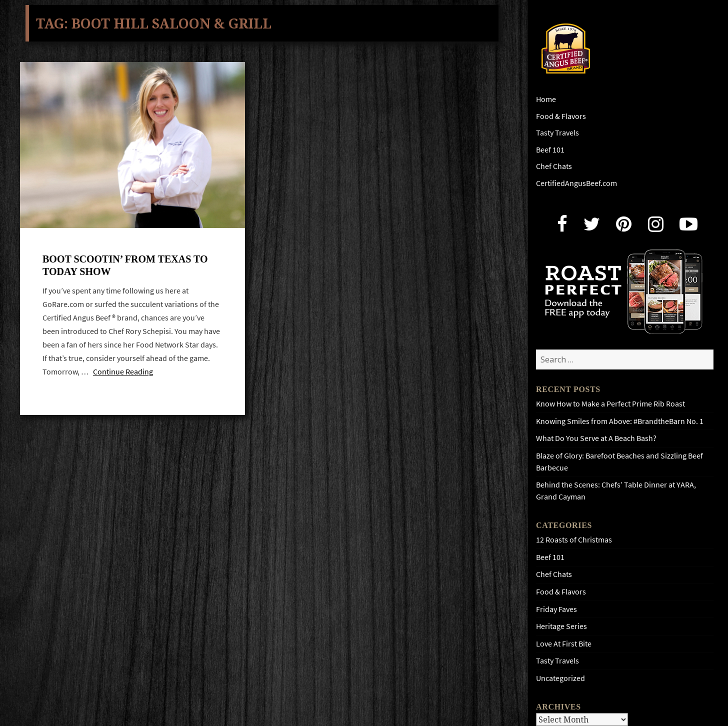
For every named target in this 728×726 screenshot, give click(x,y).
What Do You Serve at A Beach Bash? (596, 438)
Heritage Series (561, 626)
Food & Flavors (561, 116)
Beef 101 (550, 150)
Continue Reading (123, 372)
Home (546, 99)
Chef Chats (554, 166)
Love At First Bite (564, 644)
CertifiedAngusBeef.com (576, 183)
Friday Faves (556, 609)
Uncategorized (560, 678)
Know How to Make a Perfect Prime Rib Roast (610, 404)
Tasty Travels (557, 133)
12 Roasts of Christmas (574, 540)
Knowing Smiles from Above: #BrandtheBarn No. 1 (620, 421)
